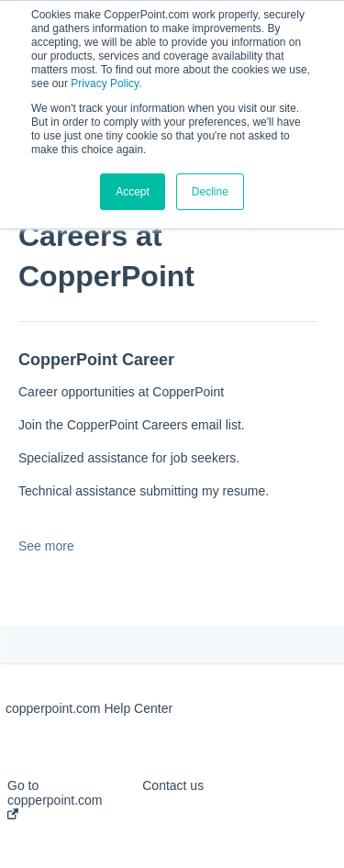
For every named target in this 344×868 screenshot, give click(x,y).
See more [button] (46, 546)
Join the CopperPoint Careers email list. (132, 425)
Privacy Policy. (106, 83)
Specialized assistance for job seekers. (129, 458)
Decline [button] (210, 192)
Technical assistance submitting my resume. (144, 491)
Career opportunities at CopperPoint (121, 392)
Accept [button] (133, 192)
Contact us (173, 785)
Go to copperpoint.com (55, 799)
